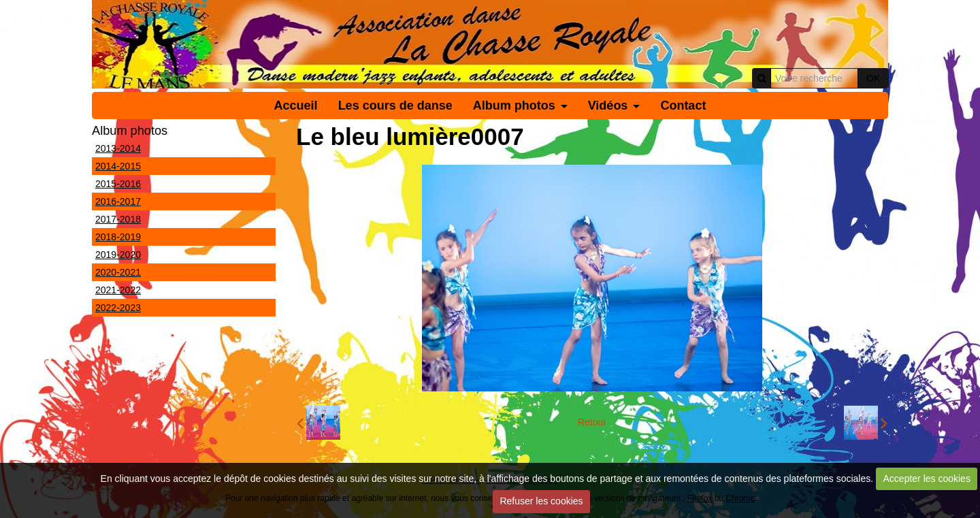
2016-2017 (118, 201)
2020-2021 (118, 272)
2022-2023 (118, 308)
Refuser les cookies (541, 501)
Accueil (296, 106)
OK (873, 78)
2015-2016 (118, 184)
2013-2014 (118, 148)
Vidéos (608, 106)
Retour (592, 422)
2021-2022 (118, 290)
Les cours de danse (395, 106)
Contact (683, 106)
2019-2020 (118, 255)
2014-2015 (118, 166)
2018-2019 (118, 237)
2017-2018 (118, 219)
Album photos (514, 106)
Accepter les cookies (927, 479)
